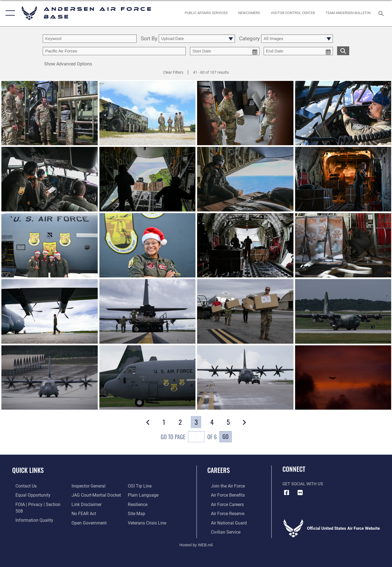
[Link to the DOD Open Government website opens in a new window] (87, 513)
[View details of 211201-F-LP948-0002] (245, 377)
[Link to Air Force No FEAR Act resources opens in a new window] (82, 504)
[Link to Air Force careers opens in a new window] (223, 504)
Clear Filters (173, 72)
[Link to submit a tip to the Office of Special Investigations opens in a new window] (81, 522)
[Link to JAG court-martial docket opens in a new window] (94, 486)
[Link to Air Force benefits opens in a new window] (224, 495)
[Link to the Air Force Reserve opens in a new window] (224, 513)
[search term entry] (90, 39)
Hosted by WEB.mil (196, 544)
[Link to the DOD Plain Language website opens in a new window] (143, 486)
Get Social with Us (303, 484)
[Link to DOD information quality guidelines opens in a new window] (30, 513)
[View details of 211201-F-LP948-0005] (343, 311)
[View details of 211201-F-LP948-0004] (50, 377)
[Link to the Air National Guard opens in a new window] (224, 522)
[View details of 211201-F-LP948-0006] (245, 311)
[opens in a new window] (206, 13)
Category (249, 39)
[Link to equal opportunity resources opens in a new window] (29, 495)
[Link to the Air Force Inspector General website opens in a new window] (28, 522)
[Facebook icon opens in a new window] (287, 493)
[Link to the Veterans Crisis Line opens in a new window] (148, 513)
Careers (218, 470)
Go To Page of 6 (189, 437)
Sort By (149, 39)
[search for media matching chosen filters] (343, 51)
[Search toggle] (382, 13)
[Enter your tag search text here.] (114, 51)
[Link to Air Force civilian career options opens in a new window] (221, 531)
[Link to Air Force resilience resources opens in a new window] (138, 495)
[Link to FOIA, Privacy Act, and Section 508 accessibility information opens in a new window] (37, 504)
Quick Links (28, 470)
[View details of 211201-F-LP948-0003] (148, 377)
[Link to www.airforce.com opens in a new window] (224, 486)
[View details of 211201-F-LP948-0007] (148, 311)
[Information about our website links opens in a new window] (85, 495)
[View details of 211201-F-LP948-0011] (50, 311)
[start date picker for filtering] (225, 51)
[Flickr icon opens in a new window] (300, 493)
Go (226, 436)
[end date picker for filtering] (298, 51)
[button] (9, 13)
